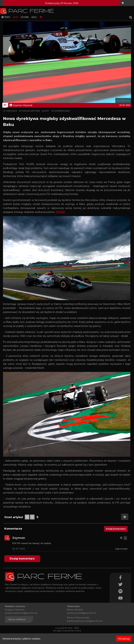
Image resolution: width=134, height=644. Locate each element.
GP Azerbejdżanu (61, 111)
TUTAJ (60, 212)
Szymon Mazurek (21, 105)
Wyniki (25, 17)
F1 (5, 105)
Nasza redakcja (16, 619)
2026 (15, 17)
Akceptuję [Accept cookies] (124, 639)
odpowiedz (121, 549)
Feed (6, 17)
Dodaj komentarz (116, 529)
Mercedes (12, 111)
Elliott (46, 111)
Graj (34, 17)
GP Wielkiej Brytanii (29, 111)
